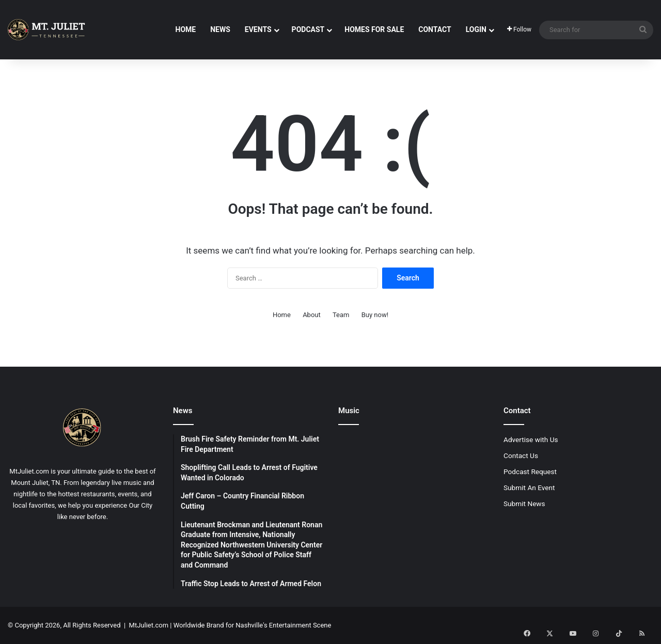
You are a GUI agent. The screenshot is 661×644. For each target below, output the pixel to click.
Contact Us (521, 455)
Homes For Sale (374, 29)
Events (258, 29)
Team (341, 315)
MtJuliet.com (149, 625)
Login (476, 29)
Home (186, 29)
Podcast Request (530, 472)
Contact (435, 29)
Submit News (524, 504)
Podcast (308, 29)
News (220, 29)
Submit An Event (529, 488)
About (312, 315)
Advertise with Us (531, 439)
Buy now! (375, 315)
